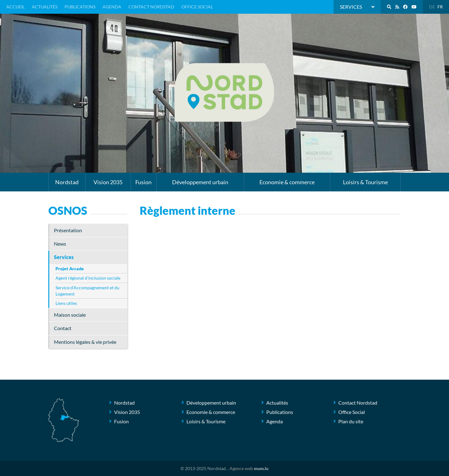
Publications (80, 7)
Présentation (68, 230)
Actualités (45, 7)
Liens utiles (66, 303)
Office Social (197, 7)
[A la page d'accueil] (224, 92)
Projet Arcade (70, 269)
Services (64, 257)
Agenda (112, 7)
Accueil (15, 7)
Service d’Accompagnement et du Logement (87, 291)
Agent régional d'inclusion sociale (88, 278)
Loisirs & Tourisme (365, 182)
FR (440, 7)
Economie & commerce (287, 182)
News (60, 244)
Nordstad (67, 182)
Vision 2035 (108, 182)
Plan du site (351, 421)
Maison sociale (70, 315)
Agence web (241, 468)
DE (432, 7)
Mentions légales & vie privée (85, 342)
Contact (63, 328)
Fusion (143, 182)
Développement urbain (200, 182)
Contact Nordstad (151, 7)
